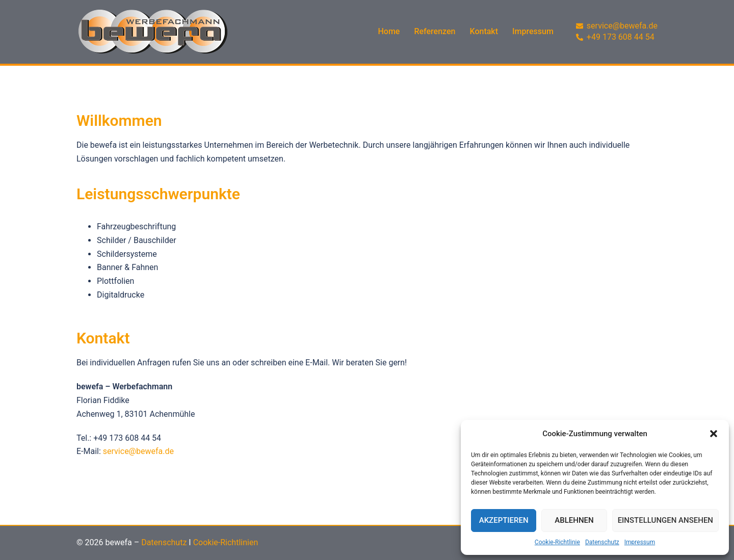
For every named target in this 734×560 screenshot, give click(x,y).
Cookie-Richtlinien (226, 542)
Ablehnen (574, 520)
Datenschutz (602, 542)
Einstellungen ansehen (665, 520)
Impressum (640, 542)
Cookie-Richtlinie (557, 542)
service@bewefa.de (138, 451)
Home (389, 31)
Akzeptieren (504, 520)
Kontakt (484, 31)
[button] (714, 434)
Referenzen (435, 31)
